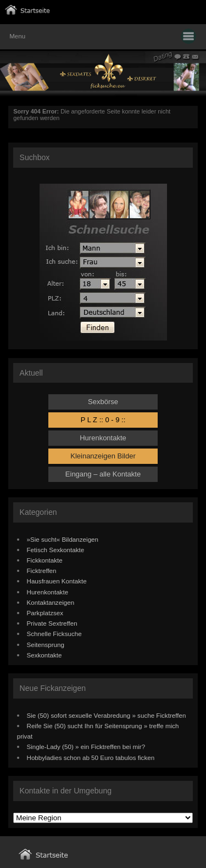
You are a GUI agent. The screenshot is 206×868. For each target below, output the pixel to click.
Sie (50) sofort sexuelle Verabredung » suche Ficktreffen (107, 715)
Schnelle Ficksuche (54, 634)
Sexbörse (103, 402)
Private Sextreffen (52, 623)
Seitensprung (46, 645)
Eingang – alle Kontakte (103, 474)
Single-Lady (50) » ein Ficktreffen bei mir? (86, 747)
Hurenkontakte (103, 438)
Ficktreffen (42, 571)
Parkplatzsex (45, 613)
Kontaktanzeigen (51, 602)
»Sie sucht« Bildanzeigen (63, 539)
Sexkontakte (44, 655)
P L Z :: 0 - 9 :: (103, 420)
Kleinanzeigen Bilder (103, 456)
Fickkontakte (45, 560)
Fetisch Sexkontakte (56, 550)
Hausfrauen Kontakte (57, 581)
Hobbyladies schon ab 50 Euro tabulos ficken (91, 758)
